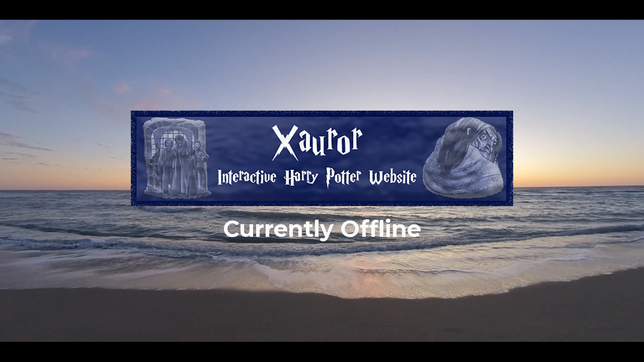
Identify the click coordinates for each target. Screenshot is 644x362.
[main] (322, 229)
